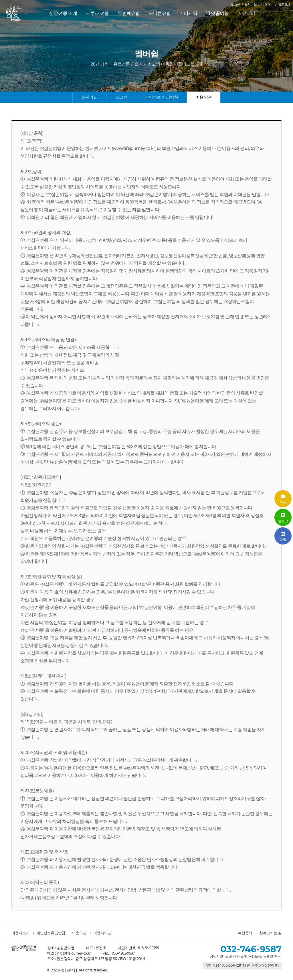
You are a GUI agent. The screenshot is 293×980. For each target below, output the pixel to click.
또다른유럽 (160, 13)
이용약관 (204, 97)
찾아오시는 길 (270, 933)
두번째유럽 (129, 13)
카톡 (283, 499)
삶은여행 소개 (63, 13)
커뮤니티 (246, 13)
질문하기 (284, 5)
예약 (283, 536)
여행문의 (245, 933)
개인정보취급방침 (51, 933)
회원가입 (251, 5)
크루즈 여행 (97, 13)
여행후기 (267, 5)
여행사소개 (20, 933)
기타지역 (188, 13)
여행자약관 (102, 933)
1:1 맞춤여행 (217, 13)
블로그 (283, 517)
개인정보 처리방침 (161, 97)
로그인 (235, 5)
